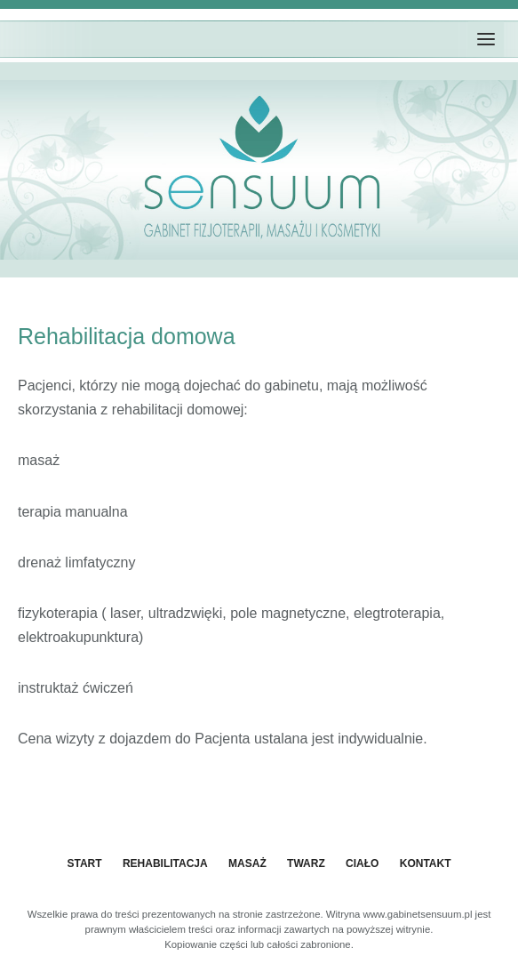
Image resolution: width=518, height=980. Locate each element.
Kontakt (426, 864)
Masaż (247, 864)
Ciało (362, 864)
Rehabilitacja (165, 864)
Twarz (306, 864)
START (84, 864)
